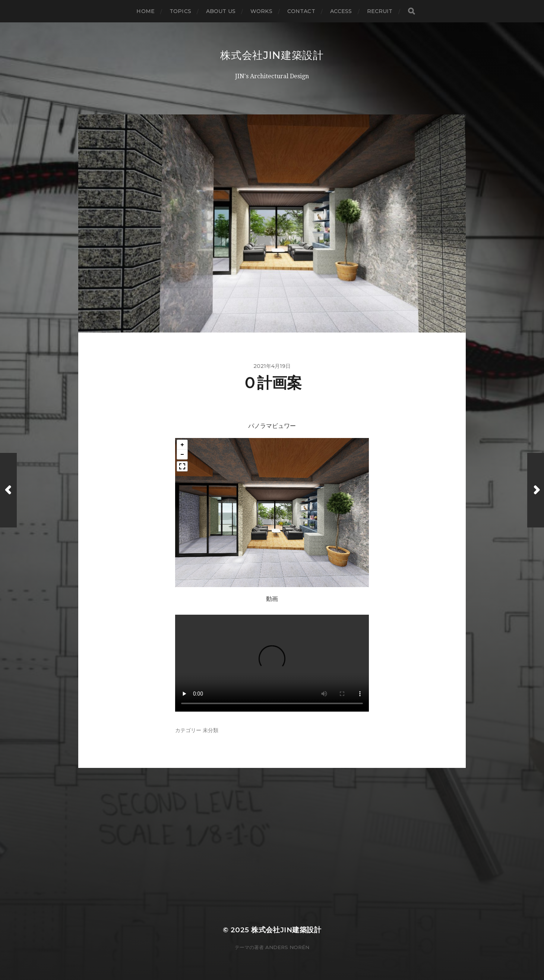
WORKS (261, 11)
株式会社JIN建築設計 (272, 55)
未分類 (211, 730)
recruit (380, 11)
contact (301, 11)
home (146, 11)
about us (221, 11)
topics (180, 11)
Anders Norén (287, 947)
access (341, 11)
